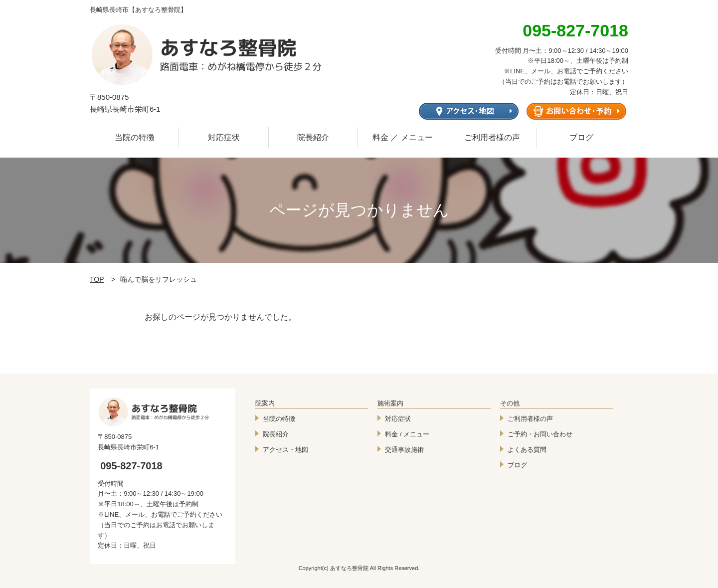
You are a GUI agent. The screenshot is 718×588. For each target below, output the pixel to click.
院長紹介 (313, 137)
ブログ (581, 137)
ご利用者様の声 (492, 137)
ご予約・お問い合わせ (540, 434)
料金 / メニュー (407, 434)
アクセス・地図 (285, 450)
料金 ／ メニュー (403, 137)
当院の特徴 (135, 137)
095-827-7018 (131, 466)
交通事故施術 (404, 450)
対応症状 (224, 137)
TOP (97, 279)
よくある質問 (527, 450)
